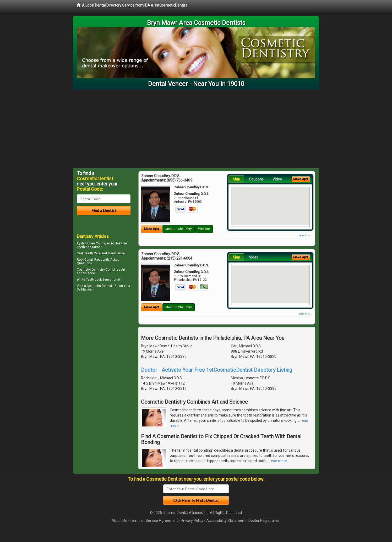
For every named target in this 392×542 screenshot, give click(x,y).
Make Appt (152, 229)
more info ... (305, 235)
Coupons (256, 179)
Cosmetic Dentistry (91, 270)
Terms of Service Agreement (154, 521)
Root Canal (85, 260)
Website (204, 229)
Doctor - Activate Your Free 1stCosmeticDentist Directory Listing (217, 370)
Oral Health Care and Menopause (101, 253)
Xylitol (81, 243)
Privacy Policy (192, 521)
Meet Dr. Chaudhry (179, 229)
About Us (119, 521)
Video (277, 179)
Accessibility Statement (226, 521)
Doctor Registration (264, 521)
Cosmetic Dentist (99, 286)
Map (236, 179)
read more (278, 461)
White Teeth (85, 280)
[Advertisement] (196, 129)
